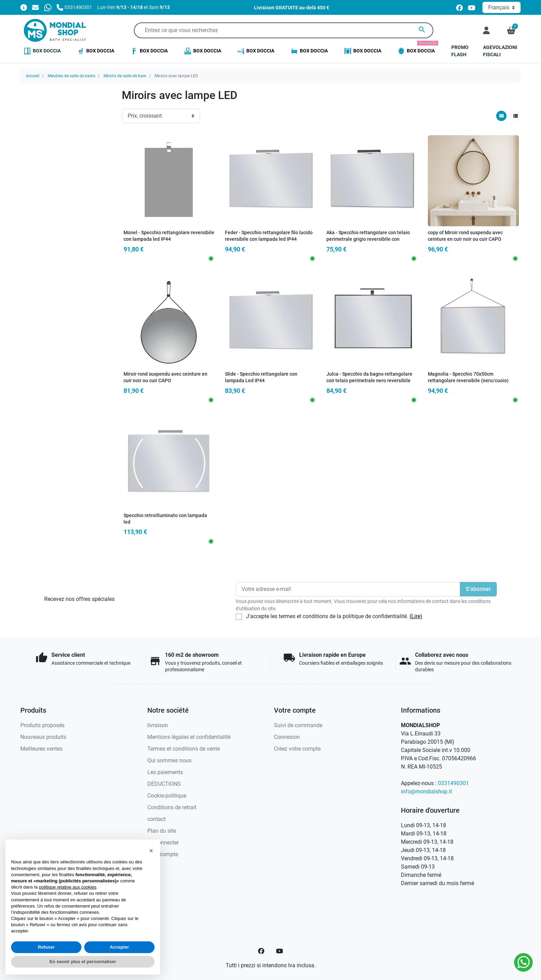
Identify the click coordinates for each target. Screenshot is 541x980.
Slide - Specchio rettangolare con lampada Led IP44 (261, 377)
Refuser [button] (46, 947)
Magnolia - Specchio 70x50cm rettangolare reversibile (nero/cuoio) (468, 377)
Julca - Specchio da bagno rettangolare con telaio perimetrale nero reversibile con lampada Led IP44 (369, 380)
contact (156, 819)
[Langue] (501, 7)
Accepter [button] (119, 947)
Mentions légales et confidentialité (189, 737)
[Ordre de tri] (161, 116)
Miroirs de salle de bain (125, 76)
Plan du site (162, 831)
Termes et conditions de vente (184, 749)
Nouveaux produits (43, 737)
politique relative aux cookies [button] (68, 887)
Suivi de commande (298, 725)
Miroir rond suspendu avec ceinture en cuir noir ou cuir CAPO (165, 377)
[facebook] (459, 7)
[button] (511, 30)
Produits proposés (42, 725)
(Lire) (416, 616)
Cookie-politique (167, 796)
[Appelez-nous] (74, 7)
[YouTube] (279, 951)
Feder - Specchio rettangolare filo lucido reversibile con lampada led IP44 (269, 236)
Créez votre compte (297, 749)
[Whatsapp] (48, 7)
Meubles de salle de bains (71, 76)
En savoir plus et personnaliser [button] (83, 962)
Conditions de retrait (172, 807)
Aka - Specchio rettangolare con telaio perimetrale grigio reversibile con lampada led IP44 (368, 239)
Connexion (287, 737)
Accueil (33, 76)
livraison (158, 725)
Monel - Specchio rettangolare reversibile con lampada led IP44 (169, 236)
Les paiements (165, 772)
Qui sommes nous (169, 760)
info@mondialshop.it (426, 791)
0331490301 (453, 783)
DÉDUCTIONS (164, 784)
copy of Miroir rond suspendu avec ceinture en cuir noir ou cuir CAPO (465, 236)
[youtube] (472, 7)
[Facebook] (261, 951)
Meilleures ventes (41, 749)
